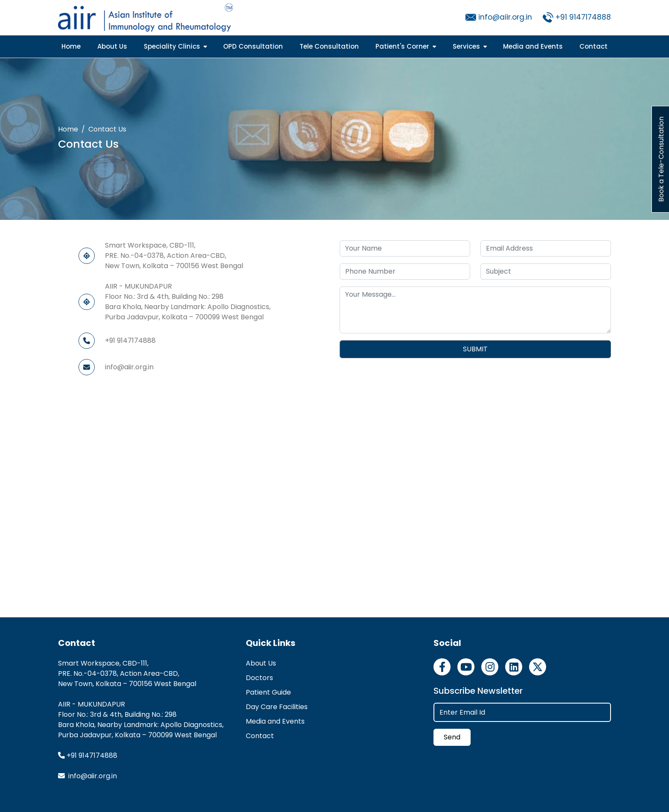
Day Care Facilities (277, 707)
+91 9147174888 (583, 17)
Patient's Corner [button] (406, 46)
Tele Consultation (329, 46)
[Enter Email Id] (522, 712)
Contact (593, 46)
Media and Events (533, 46)
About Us (112, 46)
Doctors (259, 678)
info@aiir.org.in (505, 17)
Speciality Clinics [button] (175, 46)
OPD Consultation (253, 46)
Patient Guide (268, 692)
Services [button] (470, 46)
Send (452, 737)
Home (71, 46)
